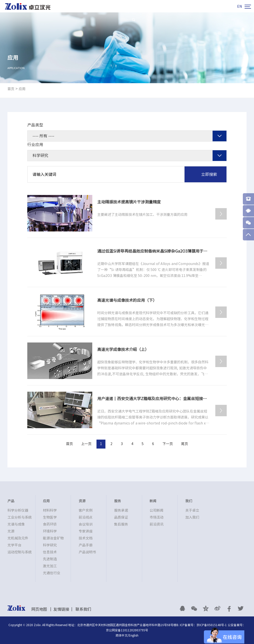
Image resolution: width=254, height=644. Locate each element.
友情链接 (61, 609)
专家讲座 (86, 531)
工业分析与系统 (20, 517)
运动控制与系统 (20, 552)
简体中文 (122, 635)
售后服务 (121, 524)
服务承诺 (121, 510)
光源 (11, 531)
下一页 (168, 444)
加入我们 (192, 517)
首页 (11, 89)
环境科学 (50, 531)
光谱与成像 (16, 524)
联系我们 (83, 609)
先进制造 (50, 559)
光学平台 (14, 545)
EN (239, 6)
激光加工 (50, 566)
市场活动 (157, 517)
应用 (22, 89)
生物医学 (50, 517)
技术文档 (86, 538)
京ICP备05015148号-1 (212, 625)
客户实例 (86, 510)
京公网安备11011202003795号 (127, 630)
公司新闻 (157, 510)
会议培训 (86, 524)
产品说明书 (87, 552)
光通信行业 (52, 573)
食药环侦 (50, 524)
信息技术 (50, 552)
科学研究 (50, 545)
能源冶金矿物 (53, 538)
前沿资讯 (157, 524)
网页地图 (39, 609)
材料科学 (50, 510)
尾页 (185, 444)
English (134, 635)
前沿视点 (86, 517)
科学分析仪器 (18, 510)
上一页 (86, 444)
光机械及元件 (18, 538)
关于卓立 (192, 510)
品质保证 (121, 517)
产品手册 (86, 545)
